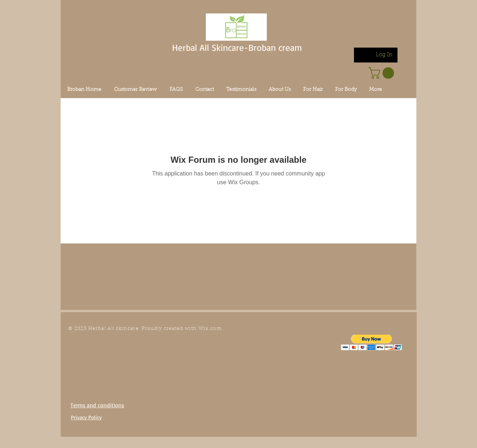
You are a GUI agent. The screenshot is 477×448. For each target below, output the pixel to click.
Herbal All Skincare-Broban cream (237, 47)
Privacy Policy (86, 417)
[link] (383, 73)
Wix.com (210, 329)
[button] (372, 342)
